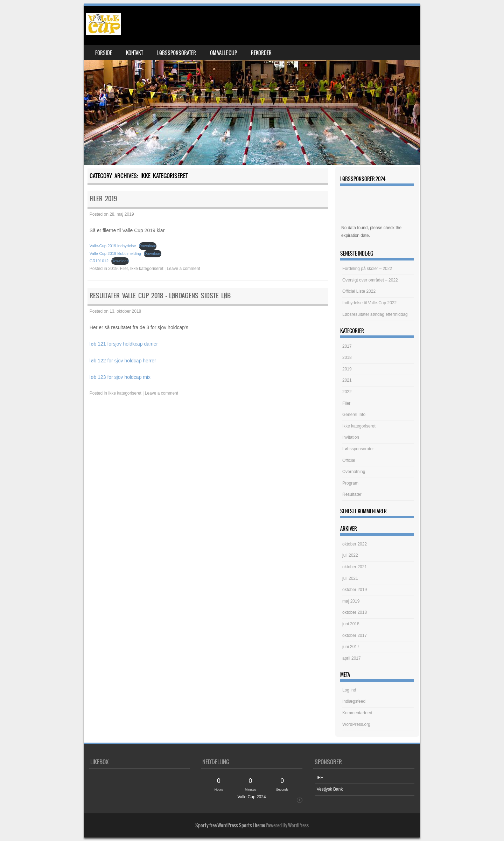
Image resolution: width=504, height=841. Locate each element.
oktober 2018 (355, 612)
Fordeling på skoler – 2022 (367, 269)
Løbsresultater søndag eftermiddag (375, 314)
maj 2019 (351, 601)
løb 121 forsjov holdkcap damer (124, 344)
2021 (347, 380)
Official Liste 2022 (359, 291)
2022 (347, 392)
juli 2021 (350, 578)
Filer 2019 (103, 199)
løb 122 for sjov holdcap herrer (123, 361)
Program (350, 483)
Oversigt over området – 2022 (370, 280)
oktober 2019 (355, 590)
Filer (124, 269)
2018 (347, 357)
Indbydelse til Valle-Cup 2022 (369, 303)
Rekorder (261, 53)
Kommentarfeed (357, 713)
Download (148, 246)
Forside (104, 53)
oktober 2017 (355, 635)
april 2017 (352, 658)
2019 (113, 269)
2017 (347, 346)
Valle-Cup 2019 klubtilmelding (115, 253)
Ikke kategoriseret (147, 269)
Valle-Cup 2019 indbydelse (113, 246)
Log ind (349, 690)
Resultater (352, 494)
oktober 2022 (355, 544)
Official (349, 460)
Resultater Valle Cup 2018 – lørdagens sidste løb (160, 296)
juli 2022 (350, 555)
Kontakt (135, 53)
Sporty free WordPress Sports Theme (230, 825)
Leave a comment (183, 269)
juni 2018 (351, 624)
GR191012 (99, 261)
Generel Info (354, 415)
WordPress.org (356, 724)
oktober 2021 (355, 567)
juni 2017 (351, 647)
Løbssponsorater (177, 53)
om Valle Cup (223, 53)
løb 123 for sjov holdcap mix (120, 377)
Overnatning (354, 472)
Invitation (351, 437)
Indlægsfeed (354, 701)
